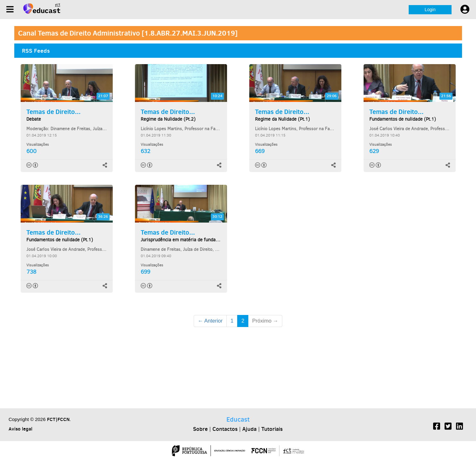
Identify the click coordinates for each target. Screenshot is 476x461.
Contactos (225, 429)
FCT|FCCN (58, 419)
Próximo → (265, 321)
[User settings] (465, 10)
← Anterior (210, 321)
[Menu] (10, 9)
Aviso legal (20, 429)
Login (430, 10)
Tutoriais (272, 429)
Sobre (200, 429)
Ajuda (249, 429)
